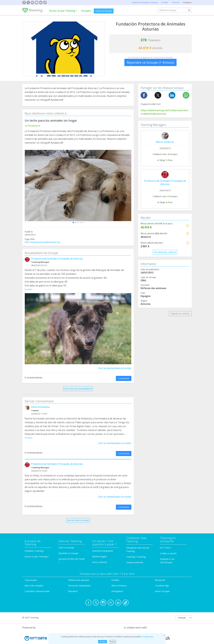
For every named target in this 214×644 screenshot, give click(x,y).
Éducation (73, 585)
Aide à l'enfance (119, 579)
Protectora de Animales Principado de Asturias (57, 259)
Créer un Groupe (104, 11)
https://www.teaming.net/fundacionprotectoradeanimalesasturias (164, 112)
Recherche (160, 573)
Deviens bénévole (135, 556)
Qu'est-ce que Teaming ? (63, 11)
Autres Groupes (163, 585)
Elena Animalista (40, 404)
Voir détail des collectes (165, 252)
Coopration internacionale (37, 585)
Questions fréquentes (103, 544)
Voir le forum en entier (78, 513)
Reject (113, 642)
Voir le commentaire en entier (115, 365)
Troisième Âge (162, 579)
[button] (73, 223)
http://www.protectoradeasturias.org (42, 242)
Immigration (117, 585)
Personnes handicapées (80, 579)
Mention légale (99, 550)
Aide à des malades (34, 579)
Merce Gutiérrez (165, 142)
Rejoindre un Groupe (68, 547)
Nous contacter (100, 555)
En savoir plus (147, 637)
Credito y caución (168, 547)
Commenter (124, 375)
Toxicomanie (31, 573)
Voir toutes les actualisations (78, 385)
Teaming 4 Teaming (136, 550)
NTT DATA (165, 541)
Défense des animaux (79, 573)
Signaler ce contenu (180, 313)
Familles (115, 573)
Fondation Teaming (34, 544)
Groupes (86, 11)
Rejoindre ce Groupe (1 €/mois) (150, 62)
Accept (102, 642)
